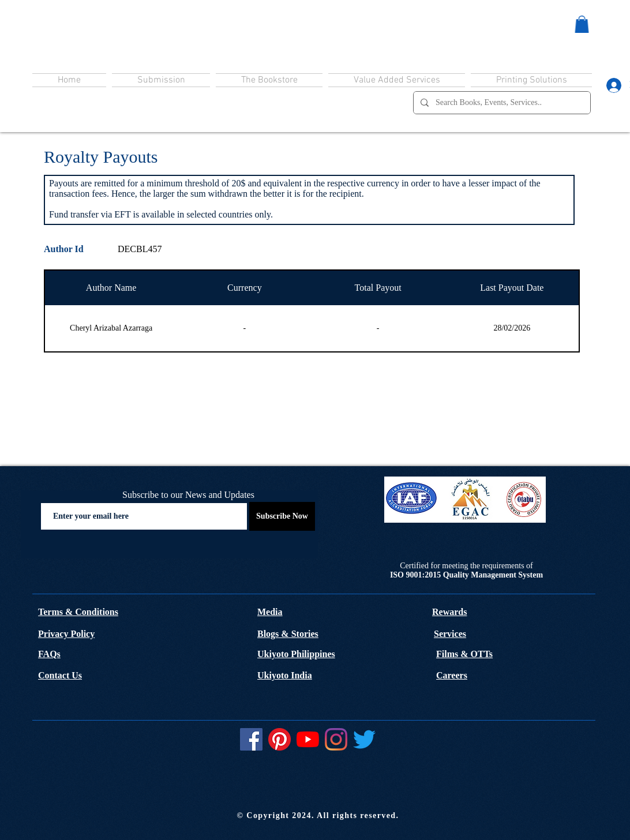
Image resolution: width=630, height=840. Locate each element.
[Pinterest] (280, 739)
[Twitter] (364, 739)
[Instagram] (336, 739)
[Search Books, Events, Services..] (501, 103)
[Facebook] (251, 739)
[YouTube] (308, 739)
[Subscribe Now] (282, 516)
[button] (582, 24)
